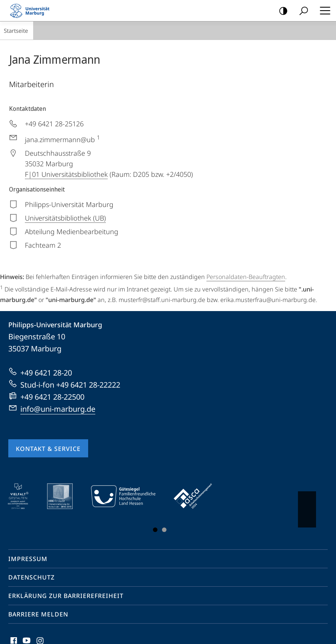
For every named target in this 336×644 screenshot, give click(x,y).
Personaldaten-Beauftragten (246, 277)
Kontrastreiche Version (281, 11)
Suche (301, 11)
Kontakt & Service (48, 449)
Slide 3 (164, 530)
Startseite (16, 31)
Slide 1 (155, 530)
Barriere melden (38, 614)
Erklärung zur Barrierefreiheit (66, 596)
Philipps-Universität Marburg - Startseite (32, 11)
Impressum (28, 559)
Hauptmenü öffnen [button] (323, 11)
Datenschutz (31, 577)
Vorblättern (306, 506)
